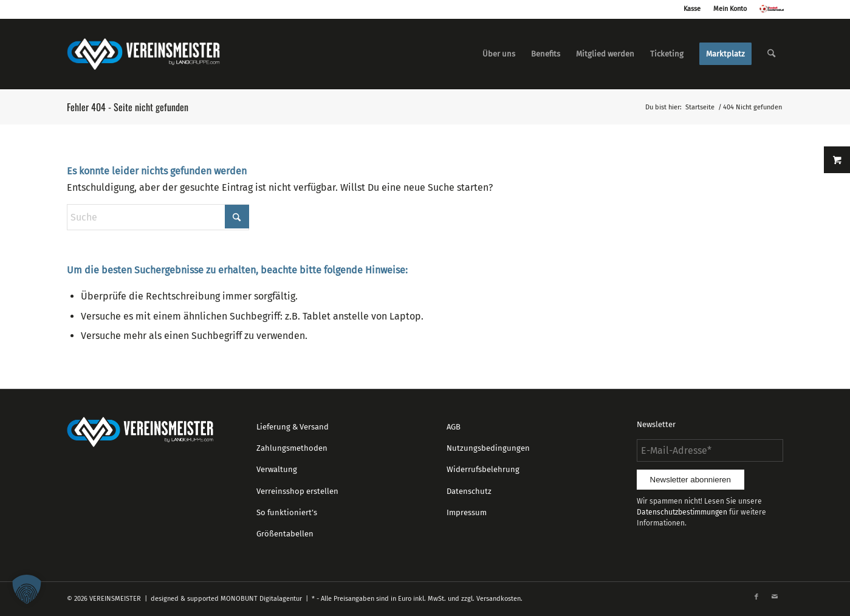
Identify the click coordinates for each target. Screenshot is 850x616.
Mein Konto (730, 9)
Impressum (467, 512)
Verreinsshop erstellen (297, 491)
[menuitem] (499, 54)
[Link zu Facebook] (756, 597)
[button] (27, 589)
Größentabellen (285, 534)
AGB (454, 427)
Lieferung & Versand (293, 427)
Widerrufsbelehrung (483, 469)
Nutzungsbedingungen (488, 448)
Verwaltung (277, 469)
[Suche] (771, 54)
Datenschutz (469, 491)
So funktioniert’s (287, 512)
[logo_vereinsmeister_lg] (144, 54)
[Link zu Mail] (775, 597)
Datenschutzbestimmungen (682, 512)
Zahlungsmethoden (292, 448)
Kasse (692, 9)
